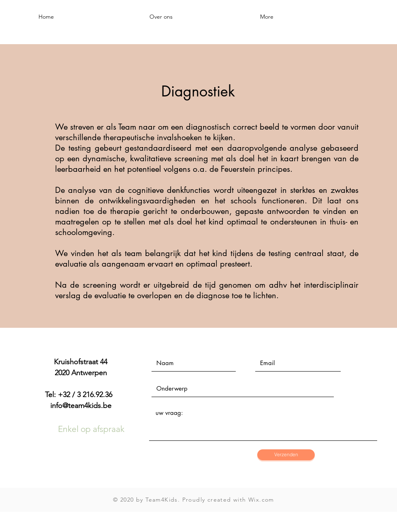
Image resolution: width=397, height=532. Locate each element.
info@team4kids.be (81, 406)
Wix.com (261, 500)
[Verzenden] (286, 455)
